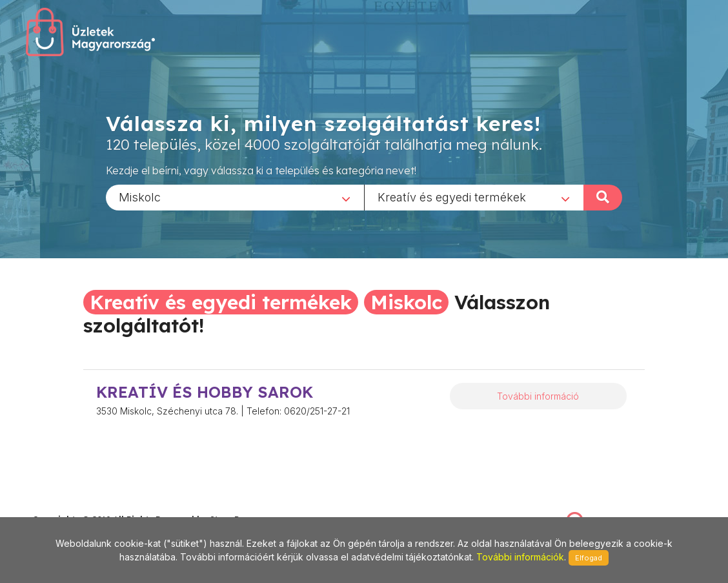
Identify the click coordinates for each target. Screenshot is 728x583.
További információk (520, 557)
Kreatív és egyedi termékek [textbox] (452, 197)
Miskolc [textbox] (140, 197)
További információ (538, 396)
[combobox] (235, 197)
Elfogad (589, 558)
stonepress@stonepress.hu (84, 506)
